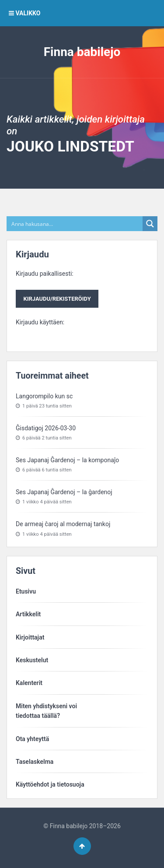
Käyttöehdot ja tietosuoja (50, 784)
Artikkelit (28, 614)
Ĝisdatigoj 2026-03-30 (46, 428)
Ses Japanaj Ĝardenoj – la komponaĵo (67, 460)
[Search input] (75, 224)
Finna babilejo (82, 52)
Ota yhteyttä (32, 739)
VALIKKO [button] (24, 13)
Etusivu (26, 591)
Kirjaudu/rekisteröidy (57, 299)
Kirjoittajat (30, 637)
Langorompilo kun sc (44, 396)
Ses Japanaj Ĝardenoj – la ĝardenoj (64, 492)
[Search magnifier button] (150, 224)
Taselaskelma (35, 762)
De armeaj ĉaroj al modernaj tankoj (63, 524)
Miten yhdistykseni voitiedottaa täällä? (46, 711)
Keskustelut (32, 660)
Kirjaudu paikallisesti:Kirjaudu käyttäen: (57, 298)
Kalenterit (29, 683)
